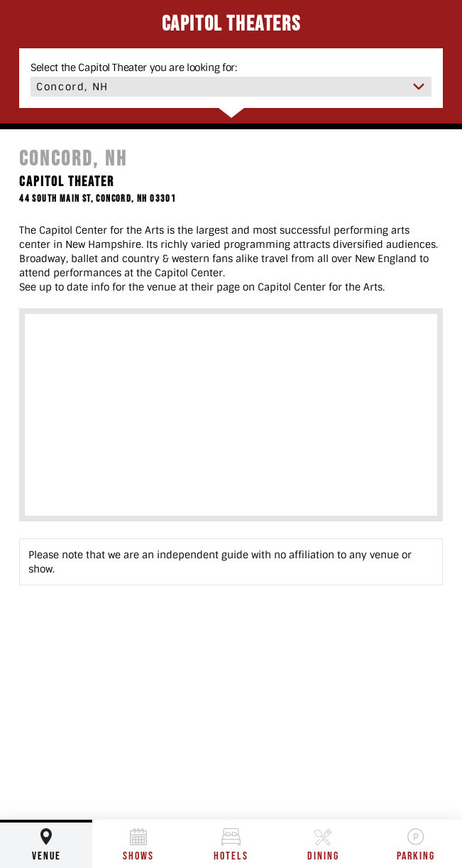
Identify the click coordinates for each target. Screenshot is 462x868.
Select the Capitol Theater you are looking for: (134, 67)
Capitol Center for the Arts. (321, 287)
